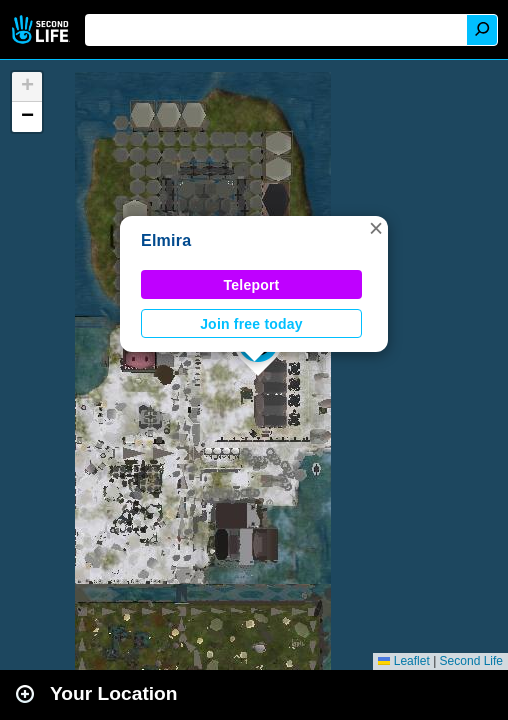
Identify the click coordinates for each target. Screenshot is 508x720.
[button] (376, 228)
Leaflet (403, 661)
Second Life (42, 29)
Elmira (166, 240)
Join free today (251, 324)
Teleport (252, 285)
